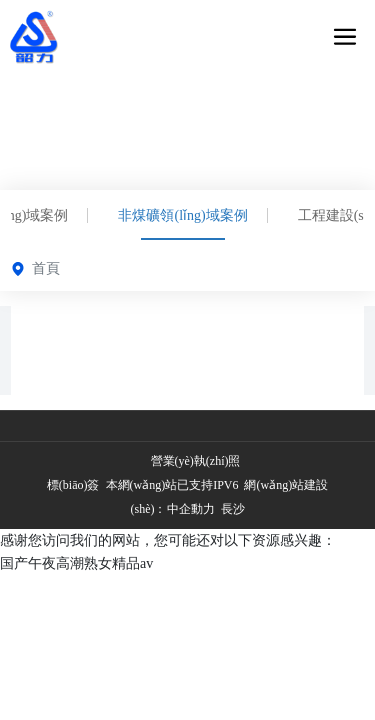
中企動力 (191, 509)
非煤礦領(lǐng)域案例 (182, 215)
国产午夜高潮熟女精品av (76, 563)
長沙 (231, 509)
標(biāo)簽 (73, 485)
